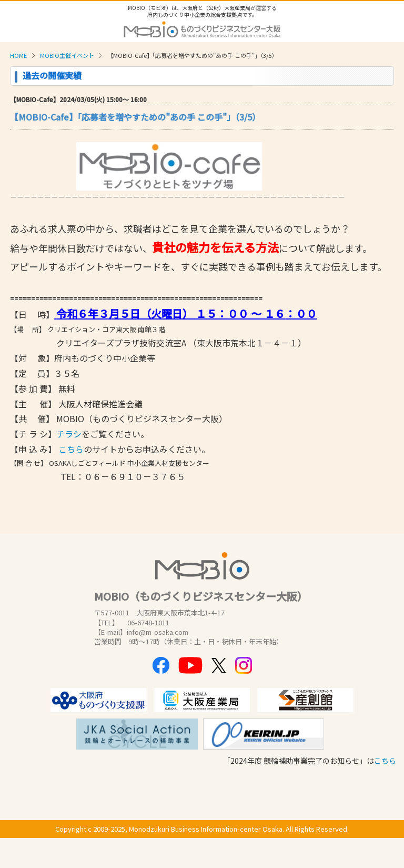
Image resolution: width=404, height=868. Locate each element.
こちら (71, 449)
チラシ (69, 434)
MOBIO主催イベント (67, 55)
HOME (18, 55)
